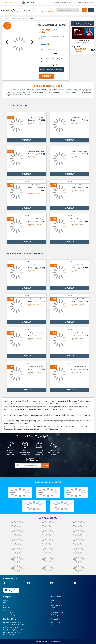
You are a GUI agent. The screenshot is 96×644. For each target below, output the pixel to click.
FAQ (4, 605)
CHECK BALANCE (58, 3)
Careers (53, 608)
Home (53, 600)
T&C (42, 62)
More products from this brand (26, 254)
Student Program (56, 615)
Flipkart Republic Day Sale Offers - (13, 630)
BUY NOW (46, 76)
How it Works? (7, 608)
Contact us (56, 619)
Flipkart (42, 32)
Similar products (17, 106)
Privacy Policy (7, 610)
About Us (6, 600)
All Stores (54, 603)
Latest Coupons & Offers (57, 605)
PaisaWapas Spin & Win (9, 635)
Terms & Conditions (8, 612)
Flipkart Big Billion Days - (11, 627)
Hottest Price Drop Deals (57, 612)
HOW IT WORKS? (69, 3)
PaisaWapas (44, 642)
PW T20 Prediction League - (12, 632)
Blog (4, 603)
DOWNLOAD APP (89, 3)
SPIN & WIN (28, 3)
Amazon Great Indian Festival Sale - (14, 625)
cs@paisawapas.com (57, 625)
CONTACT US (79, 3)
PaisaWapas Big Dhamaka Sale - (13, 623)
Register (85, 10)
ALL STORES (27, 10)
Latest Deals (54, 610)
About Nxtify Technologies (10, 615)
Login (91, 10)
